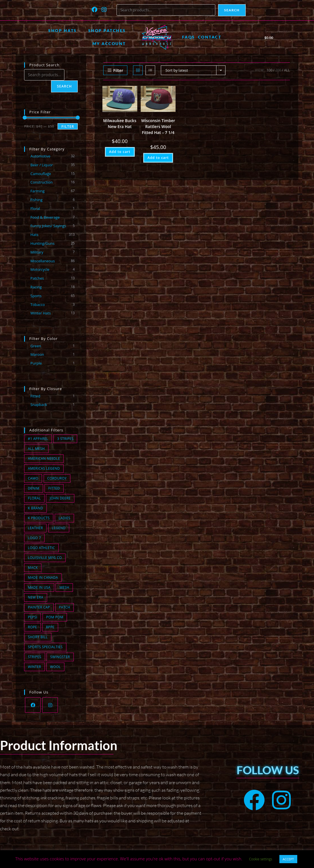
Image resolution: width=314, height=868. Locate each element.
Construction (41, 182)
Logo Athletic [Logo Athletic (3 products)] (41, 548)
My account (109, 43)
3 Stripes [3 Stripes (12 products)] (65, 439)
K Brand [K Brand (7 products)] (35, 508)
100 (270, 70)
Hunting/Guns (42, 243)
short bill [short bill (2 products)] (38, 637)
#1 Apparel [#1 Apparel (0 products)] (38, 439)
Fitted (35, 396)
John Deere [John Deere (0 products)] (60, 498)
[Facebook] (33, 705)
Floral (35, 209)
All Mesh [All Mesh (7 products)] (36, 449)
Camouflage (41, 174)
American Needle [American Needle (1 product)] (44, 459)
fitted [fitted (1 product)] (54, 488)
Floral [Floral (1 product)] (34, 498)
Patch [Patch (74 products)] (65, 607)
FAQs (189, 37)
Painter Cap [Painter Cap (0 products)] (39, 607)
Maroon (37, 354)
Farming (37, 191)
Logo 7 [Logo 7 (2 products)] (34, 538)
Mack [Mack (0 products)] (33, 568)
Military (37, 252)
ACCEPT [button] (288, 859)
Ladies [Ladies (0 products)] (64, 518)
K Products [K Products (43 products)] (39, 518)
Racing (36, 287)
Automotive (40, 156)
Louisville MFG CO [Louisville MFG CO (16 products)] (45, 558)
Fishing (36, 200)
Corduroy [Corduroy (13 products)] (57, 478)
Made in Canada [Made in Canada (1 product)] (43, 577)
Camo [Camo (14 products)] (33, 478)
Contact (210, 37)
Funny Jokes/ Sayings (48, 226)
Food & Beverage (45, 217)
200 (278, 70)
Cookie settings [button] (261, 859)
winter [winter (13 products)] (34, 667)
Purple (36, 363)
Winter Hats (41, 313)
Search (232, 10)
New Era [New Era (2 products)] (35, 597)
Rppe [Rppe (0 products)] (50, 627)
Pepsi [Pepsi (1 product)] (32, 617)
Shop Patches (107, 30)
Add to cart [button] (120, 152)
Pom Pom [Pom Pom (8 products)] (55, 617)
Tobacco (37, 305)
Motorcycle (40, 269)
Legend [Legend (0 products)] (59, 528)
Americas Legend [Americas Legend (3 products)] (44, 468)
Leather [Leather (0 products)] (35, 528)
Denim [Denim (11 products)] (34, 488)
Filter (68, 126)
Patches (37, 278)
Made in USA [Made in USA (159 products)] (39, 587)
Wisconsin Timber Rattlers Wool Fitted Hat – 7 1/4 (158, 126)
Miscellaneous (43, 261)
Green (36, 346)
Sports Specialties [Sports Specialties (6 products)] (45, 647)
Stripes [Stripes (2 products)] (34, 657)
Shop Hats (63, 30)
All (287, 70)
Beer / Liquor (42, 165)
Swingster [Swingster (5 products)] (60, 657)
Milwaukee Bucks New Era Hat (120, 124)
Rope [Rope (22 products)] (32, 627)
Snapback (39, 405)
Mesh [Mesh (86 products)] (64, 587)
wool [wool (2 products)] (55, 667)
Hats (34, 235)
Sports (36, 296)
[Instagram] (50, 705)
